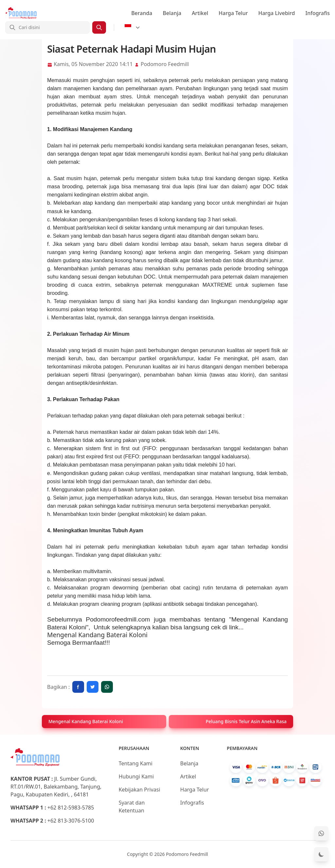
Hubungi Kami (136, 776)
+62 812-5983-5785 (71, 808)
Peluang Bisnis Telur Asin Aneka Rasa (246, 721)
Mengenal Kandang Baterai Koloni (97, 635)
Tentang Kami (136, 763)
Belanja (172, 13)
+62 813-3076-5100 (71, 821)
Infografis (318, 13)
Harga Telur (233, 13)
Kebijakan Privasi (140, 790)
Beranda (142, 13)
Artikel (200, 13)
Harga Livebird (276, 13)
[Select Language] (132, 27)
